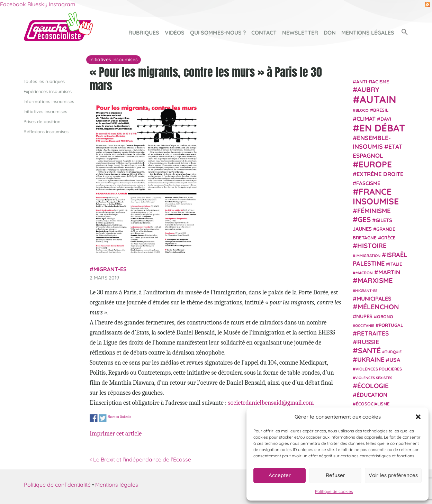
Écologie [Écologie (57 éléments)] (373, 385)
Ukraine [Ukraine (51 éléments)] (371, 360)
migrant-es (110, 269)
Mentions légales (368, 33)
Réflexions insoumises (46, 131)
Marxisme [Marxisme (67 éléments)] (375, 280)
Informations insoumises (49, 101)
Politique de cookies (334, 491)
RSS (427, 4)
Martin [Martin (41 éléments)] (389, 272)
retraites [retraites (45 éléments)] (373, 333)
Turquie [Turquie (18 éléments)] (393, 351)
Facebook (13, 4)
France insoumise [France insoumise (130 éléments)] (376, 196)
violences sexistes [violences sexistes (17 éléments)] (374, 378)
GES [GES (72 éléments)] (364, 219)
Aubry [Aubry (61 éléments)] (368, 90)
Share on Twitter (103, 418)
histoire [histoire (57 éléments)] (372, 246)
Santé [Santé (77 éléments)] (369, 350)
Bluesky (37, 4)
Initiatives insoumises (45, 111)
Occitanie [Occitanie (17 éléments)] (365, 325)
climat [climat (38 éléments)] (366, 118)
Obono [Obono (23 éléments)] (385, 316)
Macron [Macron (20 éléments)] (364, 273)
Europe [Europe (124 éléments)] (375, 164)
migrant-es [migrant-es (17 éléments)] (366, 290)
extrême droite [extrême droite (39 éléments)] (380, 174)
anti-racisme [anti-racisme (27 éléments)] (373, 81)
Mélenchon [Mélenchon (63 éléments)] (378, 307)
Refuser (335, 475)
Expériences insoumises (48, 91)
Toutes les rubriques (44, 81)
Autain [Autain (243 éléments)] (378, 99)
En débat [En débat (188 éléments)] (382, 128)
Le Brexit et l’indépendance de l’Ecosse (140, 459)
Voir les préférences (393, 475)
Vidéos (175, 33)
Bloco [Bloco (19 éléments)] (362, 110)
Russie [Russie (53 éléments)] (368, 342)
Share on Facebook (94, 418)
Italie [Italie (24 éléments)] (395, 264)
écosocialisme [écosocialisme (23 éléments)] (373, 404)
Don (330, 33)
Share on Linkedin (119, 417)
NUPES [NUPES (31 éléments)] (364, 316)
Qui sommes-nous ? (218, 33)
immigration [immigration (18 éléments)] (368, 255)
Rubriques (144, 33)
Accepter (280, 475)
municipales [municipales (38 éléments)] (374, 299)
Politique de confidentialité (57, 485)
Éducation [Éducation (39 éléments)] (372, 395)
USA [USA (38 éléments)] (395, 360)
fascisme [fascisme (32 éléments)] (368, 183)
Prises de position (42, 121)
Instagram (62, 4)
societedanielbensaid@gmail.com (271, 403)
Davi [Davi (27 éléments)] (386, 118)
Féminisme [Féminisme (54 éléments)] (374, 211)
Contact (264, 33)
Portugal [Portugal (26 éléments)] (391, 325)
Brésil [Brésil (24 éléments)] (381, 110)
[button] (418, 417)
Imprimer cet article (116, 433)
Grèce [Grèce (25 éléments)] (388, 238)
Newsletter (300, 33)
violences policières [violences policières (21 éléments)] (379, 369)
